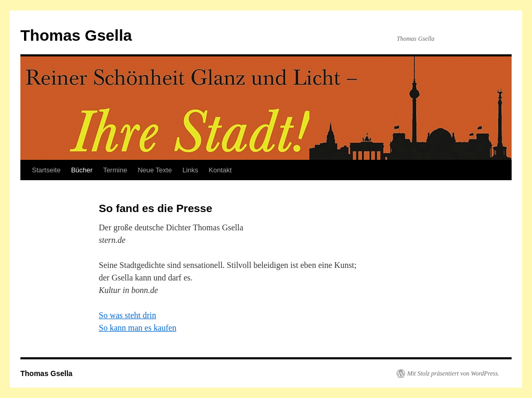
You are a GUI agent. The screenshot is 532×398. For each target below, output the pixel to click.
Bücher (82, 170)
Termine (115, 170)
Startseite (46, 170)
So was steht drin (128, 315)
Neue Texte (155, 170)
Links (190, 170)
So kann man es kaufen (137, 328)
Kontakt (220, 170)
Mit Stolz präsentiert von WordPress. (453, 373)
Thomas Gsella (76, 35)
